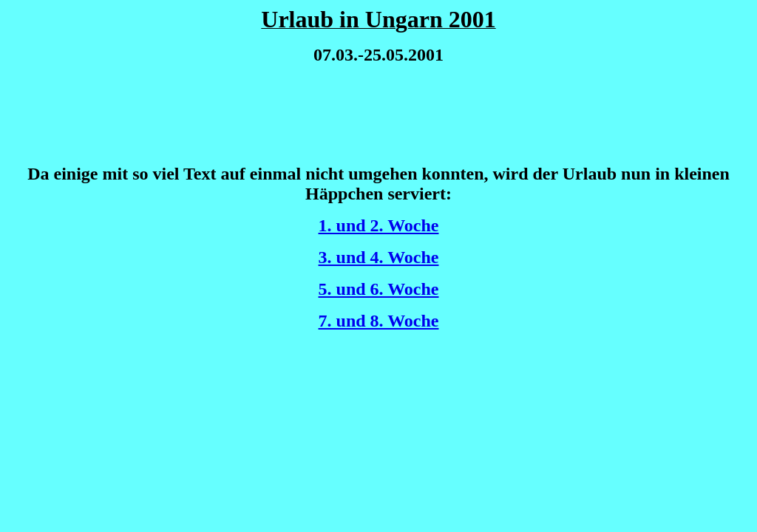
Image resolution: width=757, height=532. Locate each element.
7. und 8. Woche (379, 321)
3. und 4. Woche (379, 257)
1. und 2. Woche (379, 225)
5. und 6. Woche (379, 289)
